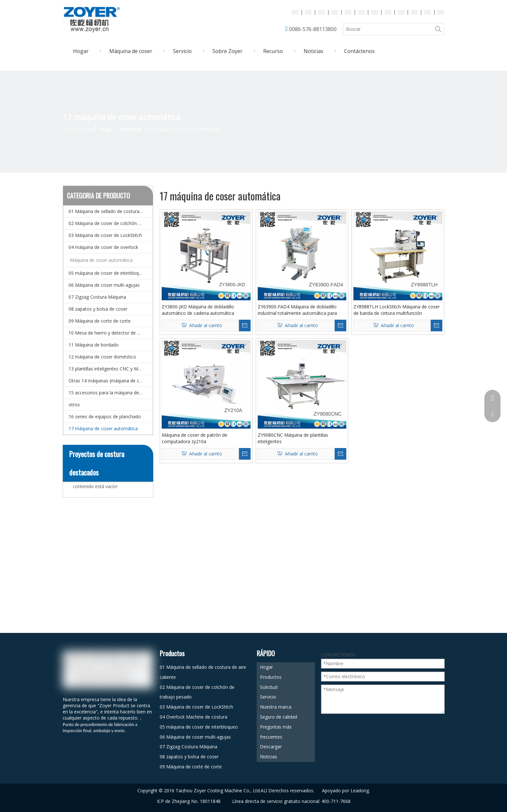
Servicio (268, 697)
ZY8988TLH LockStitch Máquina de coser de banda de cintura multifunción (397, 310)
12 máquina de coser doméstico (102, 357)
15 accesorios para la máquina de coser (110, 393)
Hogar (266, 667)
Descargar (271, 747)
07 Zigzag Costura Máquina (97, 297)
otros (74, 405)
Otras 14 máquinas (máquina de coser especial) (111, 381)
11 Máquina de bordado (94, 345)
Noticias (269, 757)
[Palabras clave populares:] (438, 29)
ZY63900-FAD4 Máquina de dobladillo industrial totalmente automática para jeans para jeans (297, 310)
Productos (271, 677)
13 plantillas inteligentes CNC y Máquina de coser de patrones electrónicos (111, 369)
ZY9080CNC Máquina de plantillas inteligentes (293, 438)
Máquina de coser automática (101, 260)
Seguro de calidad (279, 717)
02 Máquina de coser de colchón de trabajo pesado (111, 223)
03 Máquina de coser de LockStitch (105, 235)
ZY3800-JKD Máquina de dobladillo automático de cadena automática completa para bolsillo (198, 310)
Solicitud (269, 687)
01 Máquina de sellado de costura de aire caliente (111, 211)
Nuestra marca (276, 707)
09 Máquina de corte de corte (100, 321)
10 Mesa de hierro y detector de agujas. (110, 333)
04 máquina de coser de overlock (103, 247)
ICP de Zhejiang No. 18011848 (189, 801)
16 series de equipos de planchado (105, 417)
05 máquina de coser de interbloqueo (108, 273)
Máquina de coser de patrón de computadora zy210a (194, 438)
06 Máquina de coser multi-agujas (104, 285)
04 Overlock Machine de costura (194, 717)
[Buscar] (388, 29)
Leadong (360, 791)
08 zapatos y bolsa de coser (98, 309)
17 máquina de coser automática (103, 428)
